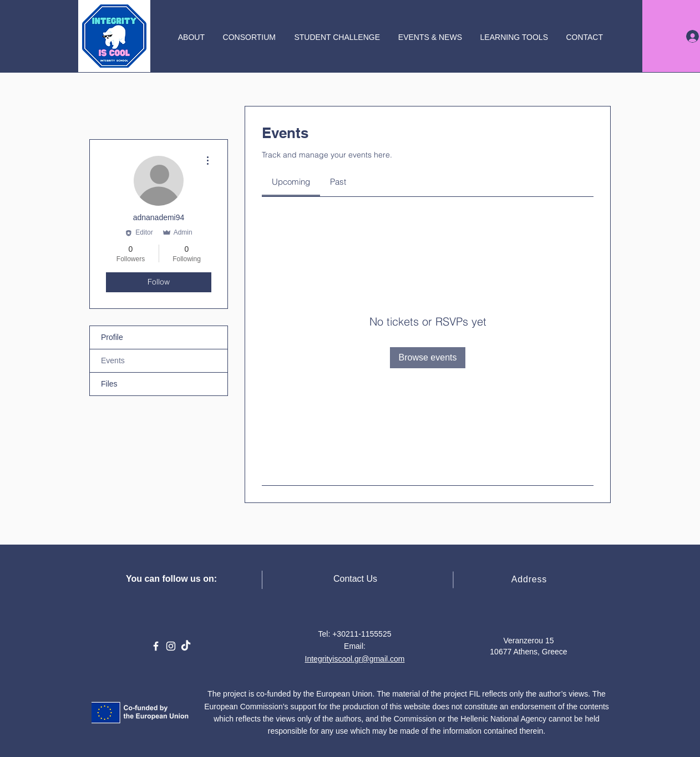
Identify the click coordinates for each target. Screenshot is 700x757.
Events (113, 360)
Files (109, 384)
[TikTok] (186, 646)
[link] (291, 182)
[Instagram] (171, 646)
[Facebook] (156, 646)
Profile (112, 337)
